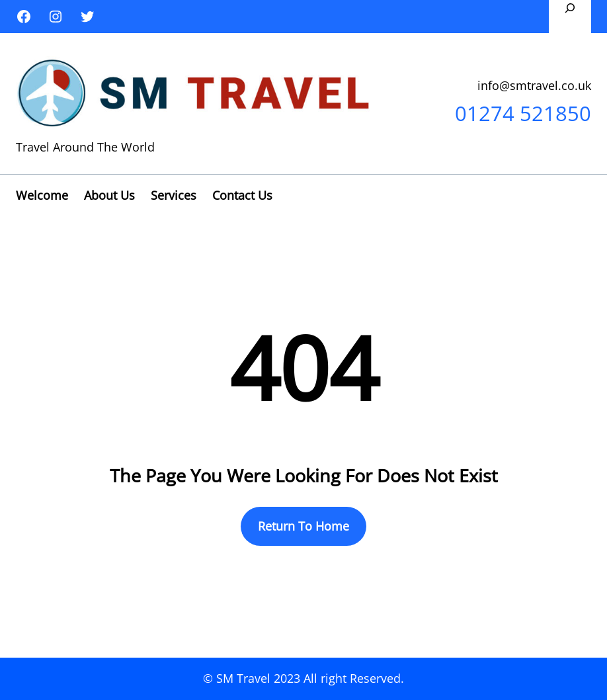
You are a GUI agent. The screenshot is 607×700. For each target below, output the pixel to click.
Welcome (42, 195)
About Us (109, 195)
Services (174, 195)
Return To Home (303, 526)
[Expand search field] (570, 17)
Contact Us (242, 195)
